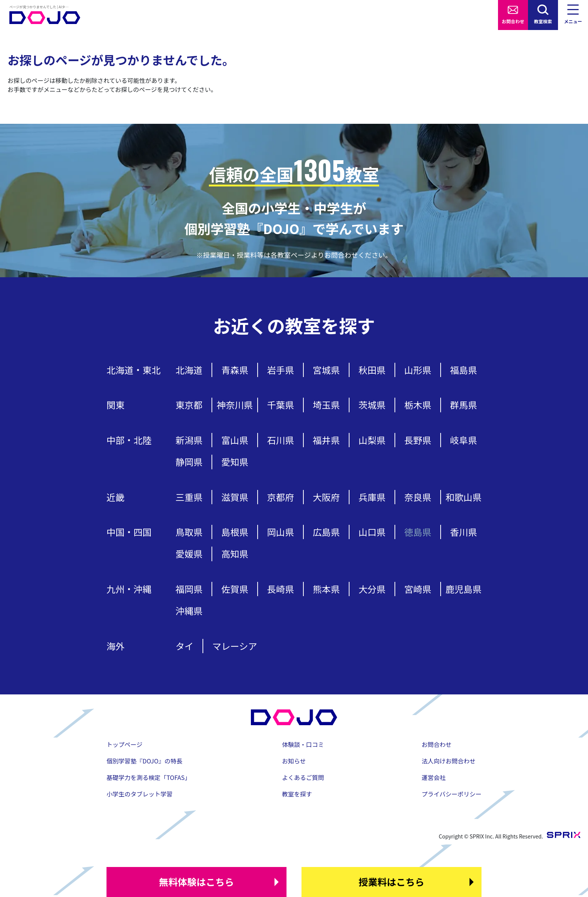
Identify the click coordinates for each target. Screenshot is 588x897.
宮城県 (326, 370)
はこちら (196, 882)
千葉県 (280, 405)
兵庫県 (372, 497)
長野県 (418, 440)
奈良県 (418, 497)
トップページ (124, 744)
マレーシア (235, 646)
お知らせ (294, 761)
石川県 (280, 440)
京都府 (280, 497)
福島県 (463, 370)
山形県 (418, 370)
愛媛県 (189, 554)
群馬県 (463, 405)
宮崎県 (418, 589)
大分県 (372, 589)
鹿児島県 (463, 589)
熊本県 (326, 589)
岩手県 (280, 370)
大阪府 (326, 497)
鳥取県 (189, 532)
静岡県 (189, 462)
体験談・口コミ (303, 744)
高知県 (235, 554)
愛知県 (235, 462)
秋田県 (372, 370)
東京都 (189, 405)
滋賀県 (235, 497)
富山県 (235, 440)
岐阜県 (463, 440)
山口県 (372, 532)
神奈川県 (235, 405)
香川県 (463, 532)
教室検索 (543, 21)
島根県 (235, 532)
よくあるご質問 (303, 777)
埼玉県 (326, 405)
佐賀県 (235, 589)
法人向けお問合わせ (448, 761)
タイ (184, 646)
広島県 (326, 532)
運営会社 (433, 777)
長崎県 (280, 589)
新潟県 (189, 440)
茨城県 (372, 405)
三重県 (189, 497)
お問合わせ (513, 21)
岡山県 (280, 532)
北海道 (189, 370)
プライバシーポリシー (451, 794)
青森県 (235, 370)
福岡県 (189, 589)
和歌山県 (463, 497)
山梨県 (372, 440)
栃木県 (418, 405)
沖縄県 (189, 611)
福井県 (326, 440)
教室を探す (297, 794)
